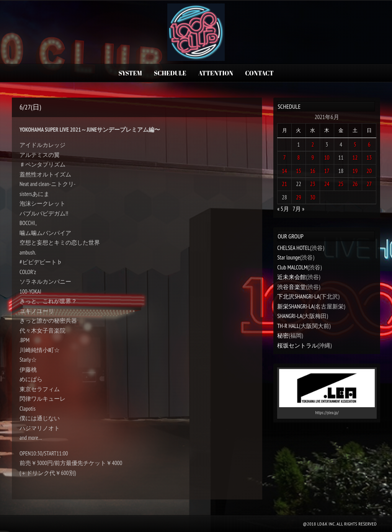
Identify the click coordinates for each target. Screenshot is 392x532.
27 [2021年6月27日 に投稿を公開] (369, 184)
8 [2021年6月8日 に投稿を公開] (299, 157)
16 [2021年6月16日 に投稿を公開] (313, 171)
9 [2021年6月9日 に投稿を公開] (313, 157)
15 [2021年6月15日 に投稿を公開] (299, 171)
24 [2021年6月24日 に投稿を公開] (327, 184)
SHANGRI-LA (290, 316)
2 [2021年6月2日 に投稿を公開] (313, 144)
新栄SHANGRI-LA (295, 306)
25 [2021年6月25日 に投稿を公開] (341, 184)
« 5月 (283, 209)
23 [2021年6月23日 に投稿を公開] (313, 184)
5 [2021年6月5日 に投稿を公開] (355, 144)
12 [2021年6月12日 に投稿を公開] (355, 157)
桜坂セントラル (297, 345)
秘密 (283, 335)
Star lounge (289, 257)
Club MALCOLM (292, 267)
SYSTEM (130, 73)
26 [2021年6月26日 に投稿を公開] (355, 184)
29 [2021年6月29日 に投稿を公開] (299, 197)
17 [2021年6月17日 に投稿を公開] (327, 171)
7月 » (298, 209)
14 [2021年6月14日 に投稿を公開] (284, 171)
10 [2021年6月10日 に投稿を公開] (327, 157)
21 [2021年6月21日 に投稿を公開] (284, 184)
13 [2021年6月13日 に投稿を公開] (369, 157)
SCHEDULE (170, 73)
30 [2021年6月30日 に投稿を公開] (313, 197)
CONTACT (259, 73)
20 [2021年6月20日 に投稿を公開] (369, 171)
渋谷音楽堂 (292, 287)
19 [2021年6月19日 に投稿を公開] (355, 171)
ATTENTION (216, 73)
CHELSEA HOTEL (293, 248)
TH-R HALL (288, 326)
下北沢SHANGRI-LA (298, 296)
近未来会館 (292, 277)
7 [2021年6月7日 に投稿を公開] (285, 157)
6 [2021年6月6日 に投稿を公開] (369, 144)
